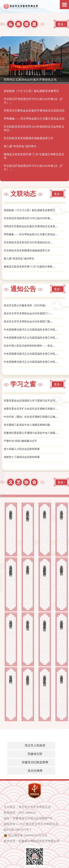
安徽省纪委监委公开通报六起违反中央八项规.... (31, 433)
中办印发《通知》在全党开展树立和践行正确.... (31, 417)
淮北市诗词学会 (11, 621)
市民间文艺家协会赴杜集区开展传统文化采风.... (31, 226)
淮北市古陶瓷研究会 (61, 567)
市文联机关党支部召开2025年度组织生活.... (28, 242)
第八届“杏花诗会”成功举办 (19, 259)
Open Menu (64, 5)
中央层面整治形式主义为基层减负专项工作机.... (31, 330)
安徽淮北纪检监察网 (35, 762)
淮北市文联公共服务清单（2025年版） (26, 305)
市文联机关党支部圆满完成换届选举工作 (27, 251)
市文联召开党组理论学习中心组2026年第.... (28, 218)
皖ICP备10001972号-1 (17, 830)
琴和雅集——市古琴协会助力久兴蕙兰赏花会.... (31, 234)
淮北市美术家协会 (28, 566)
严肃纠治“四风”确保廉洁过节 (20, 441)
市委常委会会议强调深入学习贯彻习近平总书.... (31, 401)
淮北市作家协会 (45, 511)
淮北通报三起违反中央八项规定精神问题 (27, 425)
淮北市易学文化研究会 (45, 677)
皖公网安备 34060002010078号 (28, 835)
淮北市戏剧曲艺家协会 (45, 567)
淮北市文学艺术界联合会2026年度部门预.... (28, 322)
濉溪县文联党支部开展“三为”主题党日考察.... (29, 267)
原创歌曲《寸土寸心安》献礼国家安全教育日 (29, 210)
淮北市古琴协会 (61, 675)
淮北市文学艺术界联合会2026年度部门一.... (28, 314)
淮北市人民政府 (35, 745)
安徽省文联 (35, 754)
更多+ (61, 24)
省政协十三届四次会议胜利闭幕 (22, 457)
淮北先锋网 (35, 771)
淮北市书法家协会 (61, 511)
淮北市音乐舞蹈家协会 (11, 567)
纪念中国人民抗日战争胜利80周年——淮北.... (29, 346)
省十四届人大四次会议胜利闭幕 (22, 449)
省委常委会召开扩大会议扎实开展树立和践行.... (31, 409)
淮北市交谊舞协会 (61, 621)
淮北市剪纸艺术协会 (28, 676)
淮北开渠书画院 (11, 675)
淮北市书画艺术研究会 (45, 622)
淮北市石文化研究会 (28, 621)
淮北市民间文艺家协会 (28, 512)
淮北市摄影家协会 (11, 511)
